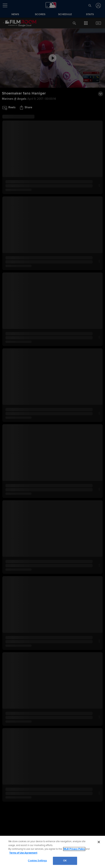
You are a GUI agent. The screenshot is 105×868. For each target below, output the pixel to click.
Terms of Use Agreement (23, 853)
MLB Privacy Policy (74, 849)
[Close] (99, 842)
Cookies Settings (37, 861)
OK (65, 861)
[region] (52, 852)
